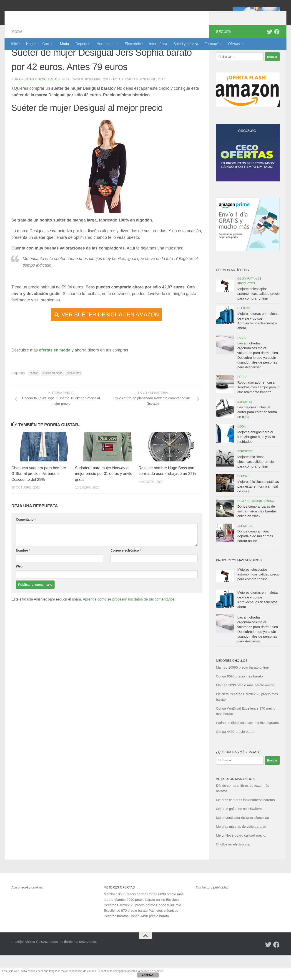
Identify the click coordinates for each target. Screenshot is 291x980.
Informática (158, 44)
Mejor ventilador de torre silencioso (242, 842)
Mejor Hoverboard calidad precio (241, 860)
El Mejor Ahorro (46, 16)
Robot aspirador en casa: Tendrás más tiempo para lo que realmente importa (258, 412)
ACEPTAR (148, 975)
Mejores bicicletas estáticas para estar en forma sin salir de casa (258, 511)
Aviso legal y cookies (27, 912)
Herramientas (108, 44)
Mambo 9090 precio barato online (140, 924)
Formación (213, 44)
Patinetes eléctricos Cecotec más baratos (247, 747)
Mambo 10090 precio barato (125, 919)
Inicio (15, 44)
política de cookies (152, 971)
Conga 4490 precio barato (236, 756)
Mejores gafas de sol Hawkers (239, 833)
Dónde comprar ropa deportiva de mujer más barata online (255, 561)
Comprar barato (250, 526)
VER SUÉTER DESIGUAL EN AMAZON (110, 339)
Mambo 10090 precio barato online (242, 692)
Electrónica (134, 44)
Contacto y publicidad (212, 912)
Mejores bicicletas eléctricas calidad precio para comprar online (256, 486)
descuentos (74, 398)
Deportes (83, 44)
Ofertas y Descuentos (39, 104)
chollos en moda (52, 398)
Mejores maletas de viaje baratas (241, 851)
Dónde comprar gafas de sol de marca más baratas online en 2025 (257, 536)
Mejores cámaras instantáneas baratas (245, 824)
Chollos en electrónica (233, 869)
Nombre (23, 575)
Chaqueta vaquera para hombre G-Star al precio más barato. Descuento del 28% (39, 499)
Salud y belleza (186, 44)
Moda (65, 44)
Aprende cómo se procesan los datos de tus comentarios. (129, 624)
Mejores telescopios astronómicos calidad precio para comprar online (258, 318)
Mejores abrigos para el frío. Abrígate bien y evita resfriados (256, 461)
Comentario (26, 544)
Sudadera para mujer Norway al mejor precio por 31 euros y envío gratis (104, 499)
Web (19, 591)
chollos (34, 398)
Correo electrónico (126, 575)
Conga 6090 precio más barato (239, 701)
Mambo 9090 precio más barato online (245, 710)
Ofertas (234, 44)
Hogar (31, 44)
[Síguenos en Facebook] (277, 56)
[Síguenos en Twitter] (270, 56)
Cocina (48, 44)
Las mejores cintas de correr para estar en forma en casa (257, 437)
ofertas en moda (55, 375)
